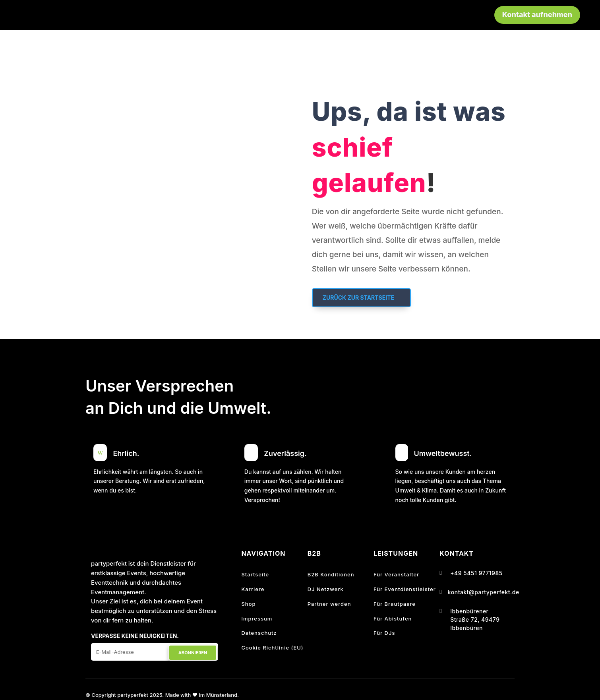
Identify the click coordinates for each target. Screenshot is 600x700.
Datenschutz (259, 633)
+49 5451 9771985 (476, 573)
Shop (248, 604)
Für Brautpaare (395, 604)
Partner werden (329, 604)
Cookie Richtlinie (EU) (272, 648)
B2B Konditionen (331, 574)
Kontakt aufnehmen (537, 15)
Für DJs (384, 633)
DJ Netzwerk (326, 589)
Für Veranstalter (396, 574)
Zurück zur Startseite (358, 298)
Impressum (257, 619)
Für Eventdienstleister (405, 589)
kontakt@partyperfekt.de (484, 592)
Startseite (255, 574)
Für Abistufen (393, 619)
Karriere (253, 589)
